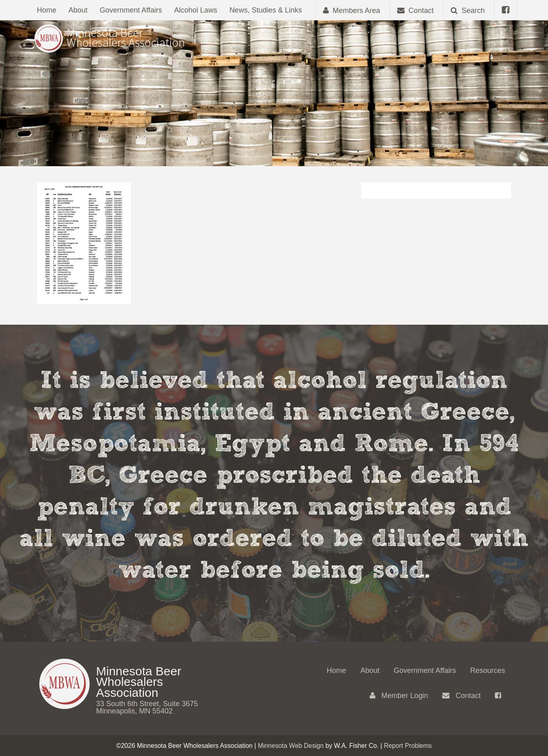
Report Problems (408, 746)
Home (47, 10)
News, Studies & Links (266, 10)
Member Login (399, 696)
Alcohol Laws (196, 10)
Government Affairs (131, 10)
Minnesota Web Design (291, 746)
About (78, 10)
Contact (461, 696)
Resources (488, 670)
